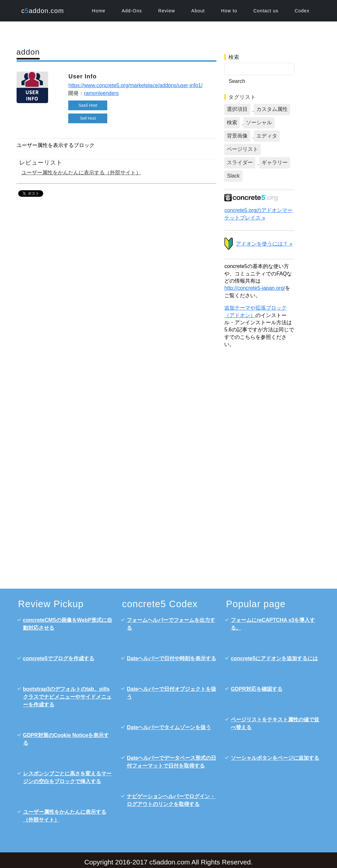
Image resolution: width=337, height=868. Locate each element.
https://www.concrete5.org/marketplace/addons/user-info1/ (135, 85)
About (198, 11)
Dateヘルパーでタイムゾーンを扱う (169, 727)
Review (167, 11)
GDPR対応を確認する (256, 689)
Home (99, 11)
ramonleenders (101, 93)
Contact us (266, 11)
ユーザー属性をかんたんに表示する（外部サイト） (81, 173)
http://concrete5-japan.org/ (255, 288)
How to (229, 11)
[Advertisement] (259, 454)
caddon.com (43, 11)
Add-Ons (132, 11)
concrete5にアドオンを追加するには (274, 658)
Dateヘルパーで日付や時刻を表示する (171, 658)
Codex (302, 11)
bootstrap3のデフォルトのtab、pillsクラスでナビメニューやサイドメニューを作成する (67, 697)
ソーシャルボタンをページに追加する (275, 758)
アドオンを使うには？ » (264, 244)
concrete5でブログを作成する (59, 658)
